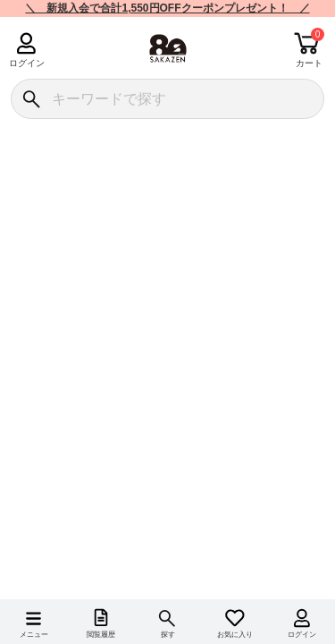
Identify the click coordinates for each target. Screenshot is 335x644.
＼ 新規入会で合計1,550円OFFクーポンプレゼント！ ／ (167, 8)
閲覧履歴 (101, 635)
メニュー (34, 635)
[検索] (31, 99)
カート (309, 63)
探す (168, 635)
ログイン (26, 63)
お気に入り (235, 635)
